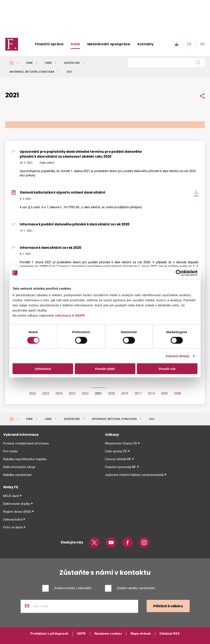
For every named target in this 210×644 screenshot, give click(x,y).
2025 (46, 393)
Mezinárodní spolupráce (109, 44)
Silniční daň (72, 63)
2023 (72, 393)
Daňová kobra (13, 519)
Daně (75, 44)
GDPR (81, 634)
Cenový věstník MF (118, 459)
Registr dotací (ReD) (17, 512)
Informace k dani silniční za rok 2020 (50, 248)
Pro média (10, 451)
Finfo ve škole (13, 527)
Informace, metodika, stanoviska (32, 72)
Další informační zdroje (19, 467)
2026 (33, 393)
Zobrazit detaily (177, 356)
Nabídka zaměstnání (17, 475)
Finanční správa (49, 44)
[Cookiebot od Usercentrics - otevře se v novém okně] (179, 273)
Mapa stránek (141, 634)
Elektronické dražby (17, 504)
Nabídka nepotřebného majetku (25, 459)
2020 (112, 393)
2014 (151, 393)
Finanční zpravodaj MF (121, 467)
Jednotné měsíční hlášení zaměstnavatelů (134, 475)
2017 (138, 393)
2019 (125, 393)
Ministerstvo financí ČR (121, 443)
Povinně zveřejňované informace (26, 443)
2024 (59, 393)
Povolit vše (167, 369)
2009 (164, 393)
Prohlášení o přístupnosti (49, 634)
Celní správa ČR (116, 451)
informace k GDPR (69, 315)
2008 (177, 393)
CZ (189, 44)
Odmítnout (43, 369)
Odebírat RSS (170, 634)
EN (202, 44)
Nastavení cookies (108, 634)
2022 (85, 393)
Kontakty (146, 44)
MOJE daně (11, 496)
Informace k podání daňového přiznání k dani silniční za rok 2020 (75, 224)
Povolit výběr (105, 369)
